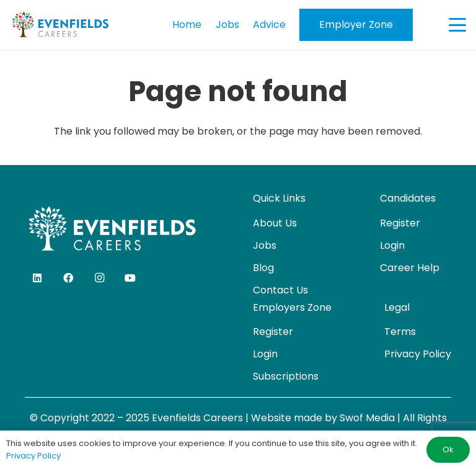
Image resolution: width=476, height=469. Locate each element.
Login (392, 245)
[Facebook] (68, 278)
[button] (457, 25)
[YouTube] (130, 278)
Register (400, 223)
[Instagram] (99, 278)
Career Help (410, 268)
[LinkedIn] (37, 278)
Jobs (265, 245)
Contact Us (280, 290)
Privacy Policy (418, 354)
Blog (263, 268)
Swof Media (367, 418)
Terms (400, 332)
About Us (275, 223)
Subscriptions (286, 376)
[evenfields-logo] (60, 25)
